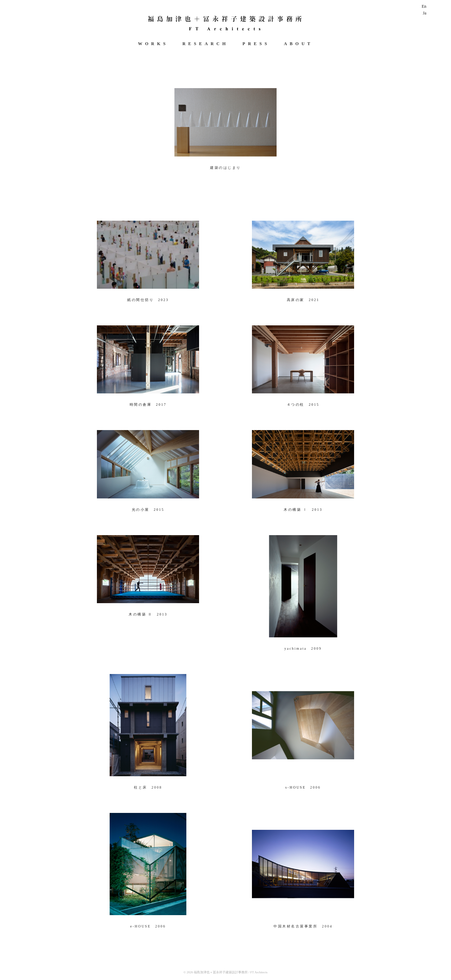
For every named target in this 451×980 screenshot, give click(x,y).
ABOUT (299, 44)
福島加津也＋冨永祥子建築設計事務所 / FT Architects (231, 972)
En (424, 6)
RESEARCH (206, 44)
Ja (425, 13)
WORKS (153, 44)
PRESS (256, 44)
